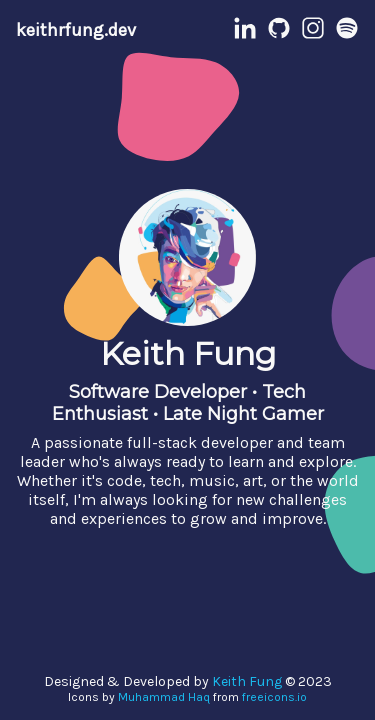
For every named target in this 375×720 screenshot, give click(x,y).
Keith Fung (247, 681)
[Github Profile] (279, 34)
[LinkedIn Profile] (245, 34)
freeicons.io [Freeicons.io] (274, 697)
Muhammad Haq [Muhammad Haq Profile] (164, 697)
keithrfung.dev (76, 30)
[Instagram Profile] (313, 34)
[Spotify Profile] (347, 34)
